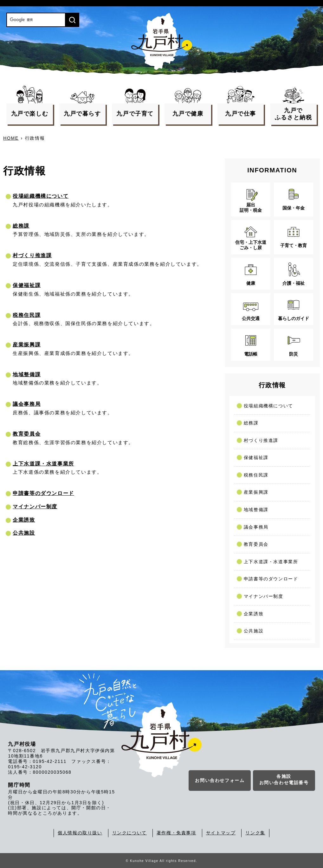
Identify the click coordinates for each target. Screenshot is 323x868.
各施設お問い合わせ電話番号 (284, 780)
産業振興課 (27, 345)
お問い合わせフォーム (220, 781)
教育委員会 (27, 434)
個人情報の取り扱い (80, 833)
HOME (11, 138)
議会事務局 (27, 404)
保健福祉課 (27, 285)
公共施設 (24, 533)
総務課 (21, 226)
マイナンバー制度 (35, 507)
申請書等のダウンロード (43, 493)
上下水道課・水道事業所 (43, 464)
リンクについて (129, 833)
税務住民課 (27, 315)
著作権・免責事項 (176, 833)
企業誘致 (24, 520)
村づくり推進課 (32, 255)
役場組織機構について (41, 196)
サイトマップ (221, 833)
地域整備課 (27, 374)
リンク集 (255, 833)
